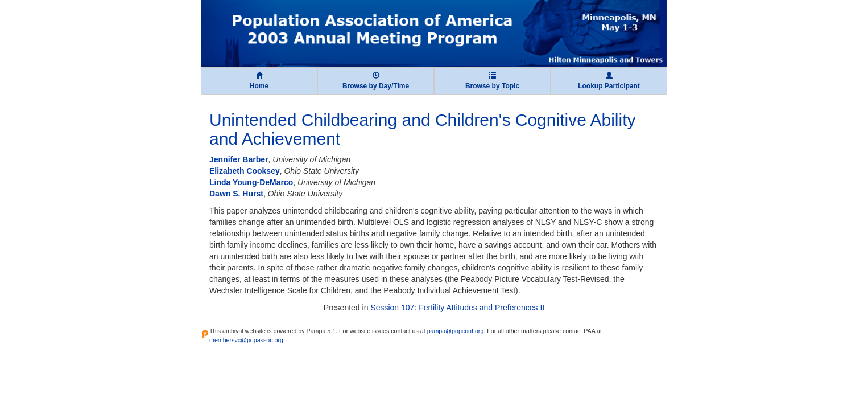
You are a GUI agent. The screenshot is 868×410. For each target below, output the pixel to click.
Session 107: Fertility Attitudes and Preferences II (457, 307)
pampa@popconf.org (456, 331)
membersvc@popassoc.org (246, 340)
